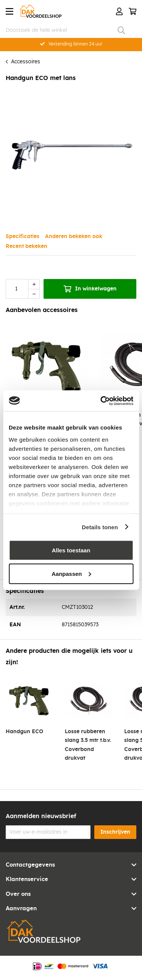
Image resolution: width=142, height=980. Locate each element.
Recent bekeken (27, 246)
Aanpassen (71, 573)
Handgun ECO (24, 732)
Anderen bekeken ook (74, 237)
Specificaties (23, 237)
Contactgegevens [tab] (30, 865)
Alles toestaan (71, 550)
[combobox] (65, 30)
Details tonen (100, 527)
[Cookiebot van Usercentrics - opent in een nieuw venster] (101, 401)
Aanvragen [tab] (21, 909)
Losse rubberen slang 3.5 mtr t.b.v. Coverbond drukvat (88, 745)
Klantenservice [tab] (27, 879)
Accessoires (26, 62)
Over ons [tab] (18, 894)
